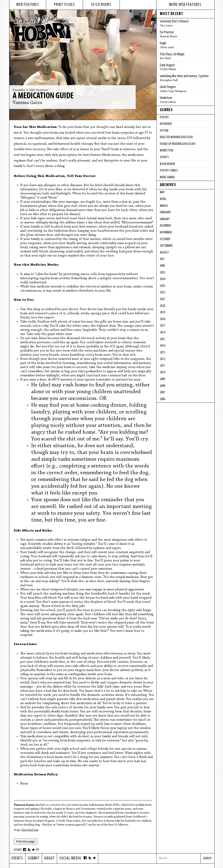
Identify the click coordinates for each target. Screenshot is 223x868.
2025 (162, 273)
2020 (162, 306)
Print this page (26, 842)
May (162, 192)
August (164, 253)
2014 (162, 346)
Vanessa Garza (27, 103)
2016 (162, 333)
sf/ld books (101, 5)
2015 (162, 339)
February (166, 212)
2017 (162, 326)
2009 (162, 379)
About (49, 858)
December (165, 226)
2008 (162, 386)
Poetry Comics (169, 171)
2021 (162, 299)
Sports (164, 157)
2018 (162, 319)
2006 (162, 399)
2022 (162, 292)
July (162, 259)
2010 (162, 372)
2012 (162, 359)
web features (28, 5)
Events (17, 858)
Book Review (167, 164)
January (165, 219)
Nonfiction (42, 90)
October (165, 239)
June (162, 266)
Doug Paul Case (30, 830)
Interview (166, 124)
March (164, 206)
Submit (34, 858)
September (166, 246)
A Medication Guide (43, 96)
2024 (162, 279)
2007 (162, 392)
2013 (162, 353)
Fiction (164, 131)
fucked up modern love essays (178, 144)
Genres (166, 110)
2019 (162, 313)
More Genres (167, 177)
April (163, 199)
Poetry (164, 117)
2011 (162, 366)
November (166, 233)
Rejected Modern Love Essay (176, 137)
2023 (162, 286)
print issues (64, 5)
